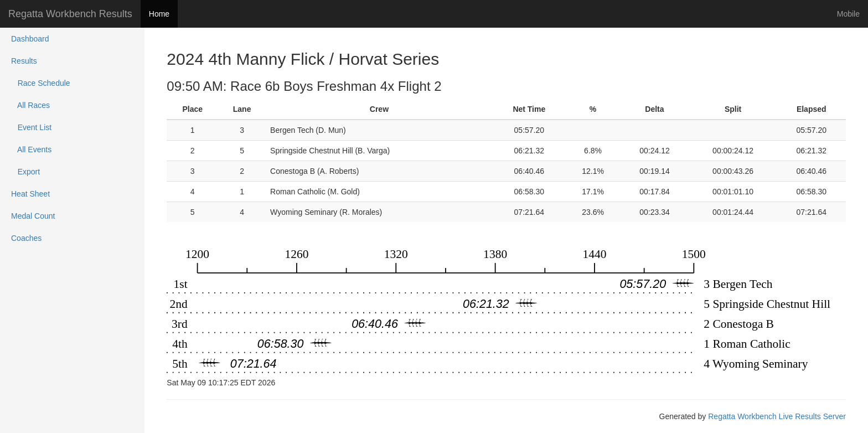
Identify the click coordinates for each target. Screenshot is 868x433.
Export (25, 172)
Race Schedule (41, 83)
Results (24, 61)
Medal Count (33, 216)
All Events (31, 150)
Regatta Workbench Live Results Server (777, 416)
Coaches (26, 238)
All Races (30, 105)
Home (159, 14)
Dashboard (30, 39)
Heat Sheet (30, 194)
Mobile (848, 14)
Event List (31, 127)
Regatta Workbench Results (70, 14)
